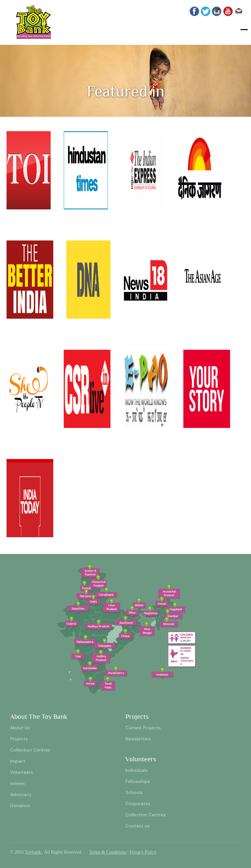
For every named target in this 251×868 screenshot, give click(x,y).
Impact (18, 761)
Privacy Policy (143, 852)
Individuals (137, 770)
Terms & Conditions (108, 852)
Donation (20, 806)
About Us (20, 728)
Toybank (33, 852)
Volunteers (22, 772)
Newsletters (138, 739)
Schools (134, 792)
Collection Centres (30, 750)
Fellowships (138, 781)
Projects (19, 739)
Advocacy (21, 794)
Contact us (138, 826)
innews (17, 783)
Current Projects (143, 728)
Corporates (138, 804)
